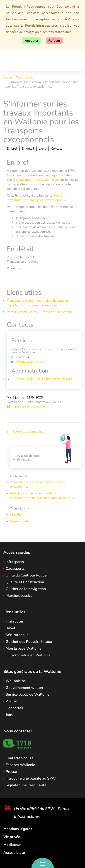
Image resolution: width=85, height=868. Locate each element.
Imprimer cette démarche (27, 406)
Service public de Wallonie (28, 694)
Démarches (25, 78)
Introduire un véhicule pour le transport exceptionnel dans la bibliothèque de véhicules (43, 496)
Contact (56, 149)
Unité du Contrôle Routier (27, 575)
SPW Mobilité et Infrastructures (44, 379)
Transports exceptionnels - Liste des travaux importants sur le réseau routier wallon (38, 303)
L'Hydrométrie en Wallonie (28, 655)
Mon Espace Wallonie (24, 648)
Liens (42, 149)
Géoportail (15, 708)
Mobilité (16, 515)
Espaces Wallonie (20, 765)
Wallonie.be (16, 681)
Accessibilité (14, 853)
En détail (28, 149)
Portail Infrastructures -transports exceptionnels (36, 198)
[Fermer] (54, 41)
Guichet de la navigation (26, 589)
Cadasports (15, 569)
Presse (11, 772)
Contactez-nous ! (19, 758)
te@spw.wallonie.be (29, 362)
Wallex (12, 701)
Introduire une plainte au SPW (31, 778)
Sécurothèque (17, 635)
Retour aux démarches (25, 432)
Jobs (9, 715)
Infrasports (15, 562)
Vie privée (12, 837)
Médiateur (12, 845)
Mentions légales (18, 829)
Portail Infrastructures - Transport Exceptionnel (40, 312)
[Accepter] (32, 41)
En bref (12, 149)
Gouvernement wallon (24, 688)
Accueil (8, 78)
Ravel (10, 628)
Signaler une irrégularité (26, 785)
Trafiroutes (15, 621)
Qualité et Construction (25, 582)
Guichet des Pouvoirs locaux (29, 642)
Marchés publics (19, 596)
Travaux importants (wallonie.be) (36, 180)
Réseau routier (20, 521)
